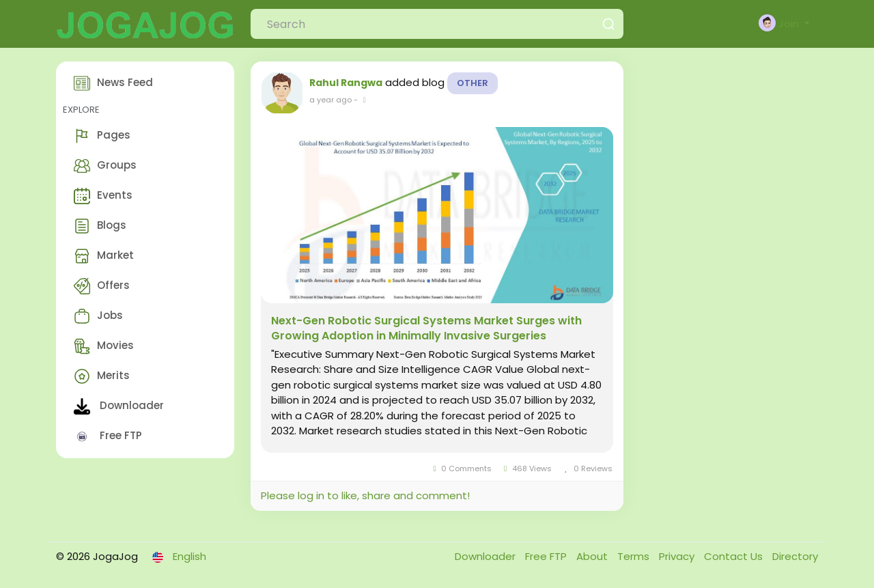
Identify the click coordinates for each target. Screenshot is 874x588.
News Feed (113, 83)
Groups (105, 166)
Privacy (678, 556)
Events (103, 196)
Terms (635, 556)
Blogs (100, 226)
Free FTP (108, 436)
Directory (795, 556)
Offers (102, 286)
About (593, 556)
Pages (102, 136)
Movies (104, 346)
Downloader (119, 406)
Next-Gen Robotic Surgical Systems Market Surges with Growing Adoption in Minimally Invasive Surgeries (426, 328)
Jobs (98, 316)
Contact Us (735, 556)
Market (104, 256)
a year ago (330, 100)
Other (473, 83)
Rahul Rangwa (346, 83)
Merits (102, 376)
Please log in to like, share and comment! (365, 495)
